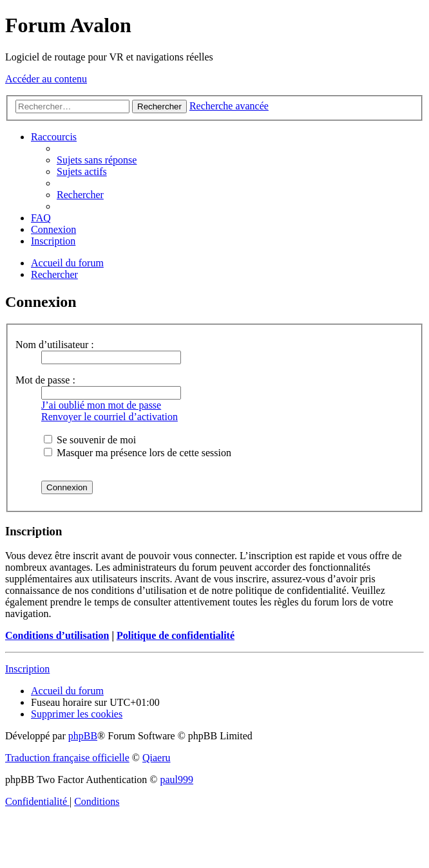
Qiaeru (157, 758)
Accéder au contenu (46, 79)
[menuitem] (97, 160)
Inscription (27, 669)
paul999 (177, 780)
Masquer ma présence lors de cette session (138, 453)
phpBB (83, 736)
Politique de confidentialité (176, 635)
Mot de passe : (45, 380)
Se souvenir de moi (90, 440)
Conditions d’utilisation (57, 635)
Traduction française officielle (67, 758)
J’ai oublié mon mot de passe (101, 405)
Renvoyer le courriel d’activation (110, 417)
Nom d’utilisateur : (55, 345)
